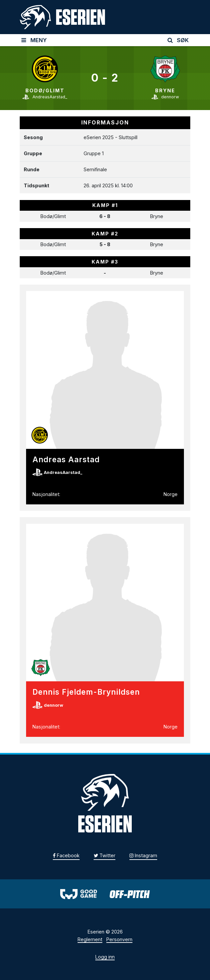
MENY (34, 40)
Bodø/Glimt (45, 90)
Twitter (104, 855)
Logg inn (105, 957)
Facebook (66, 855)
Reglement (90, 939)
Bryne (165, 90)
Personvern (119, 939)
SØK (178, 40)
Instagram (143, 855)
